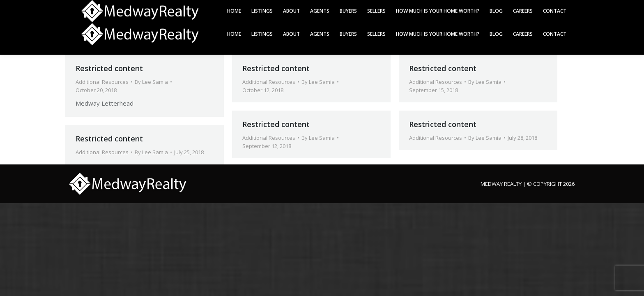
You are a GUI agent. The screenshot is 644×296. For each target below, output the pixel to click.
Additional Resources (102, 82)
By (151, 82)
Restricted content (109, 68)
